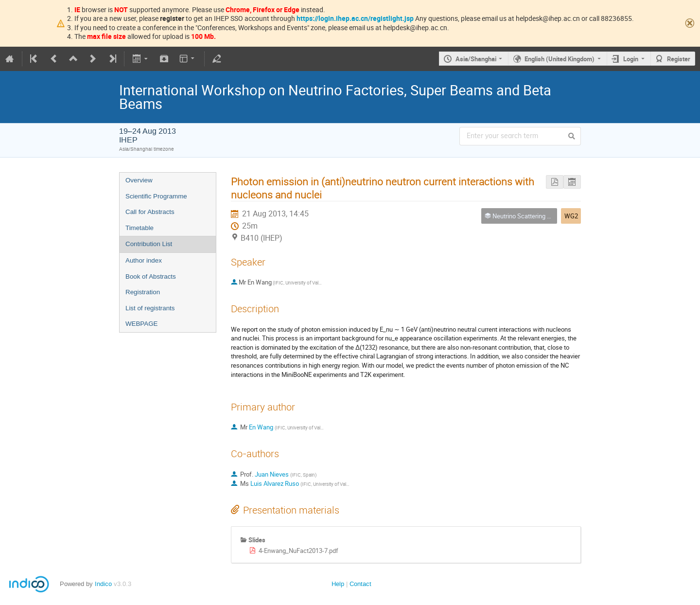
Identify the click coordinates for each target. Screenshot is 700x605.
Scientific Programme (156, 196)
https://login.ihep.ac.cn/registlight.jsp (355, 18)
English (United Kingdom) (560, 59)
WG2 (571, 216)
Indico (103, 584)
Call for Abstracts (150, 212)
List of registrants (150, 308)
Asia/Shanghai (476, 59)
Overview (139, 180)
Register (679, 59)
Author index (144, 260)
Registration (143, 292)
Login (631, 59)
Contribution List (149, 244)
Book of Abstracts (151, 276)
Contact (360, 584)
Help (338, 584)
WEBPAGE (141, 324)
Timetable (140, 228)
